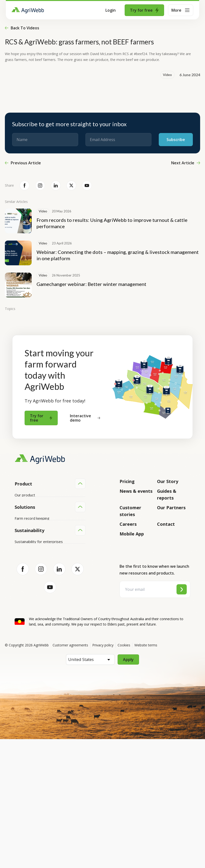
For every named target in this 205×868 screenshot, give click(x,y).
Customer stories (130, 511)
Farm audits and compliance (38, 626)
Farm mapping (27, 589)
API (18, 541)
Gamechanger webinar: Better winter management (91, 284)
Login (111, 10)
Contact (166, 524)
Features (22, 513)
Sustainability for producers (37, 664)
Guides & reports (167, 494)
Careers (128, 524)
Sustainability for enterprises (39, 655)
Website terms (146, 774)
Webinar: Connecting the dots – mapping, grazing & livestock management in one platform (118, 255)
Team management (31, 617)
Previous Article (23, 163)
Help (19, 550)
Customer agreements (70, 774)
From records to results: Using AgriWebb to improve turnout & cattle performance (112, 223)
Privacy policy (103, 774)
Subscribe (176, 140)
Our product (25, 495)
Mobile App (132, 534)
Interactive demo (85, 418)
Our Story (168, 481)
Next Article (186, 163)
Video (167, 75)
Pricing (127, 481)
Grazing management (33, 607)
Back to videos (22, 28)
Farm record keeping (32, 580)
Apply (128, 788)
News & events (136, 491)
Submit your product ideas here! (41, 523)
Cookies (124, 774)
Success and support (32, 532)
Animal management (32, 598)
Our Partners (171, 508)
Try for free (144, 10)
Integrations (25, 504)
